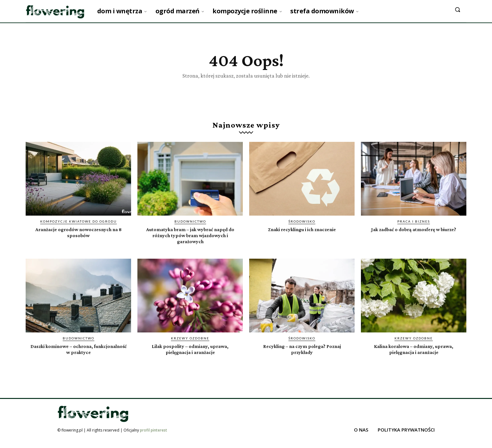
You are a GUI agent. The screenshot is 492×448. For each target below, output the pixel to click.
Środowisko (302, 229)
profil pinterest (154, 438)
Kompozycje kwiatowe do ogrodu (79, 229)
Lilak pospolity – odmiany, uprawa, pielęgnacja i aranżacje (190, 357)
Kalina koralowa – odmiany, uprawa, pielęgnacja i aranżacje (414, 357)
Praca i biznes (414, 229)
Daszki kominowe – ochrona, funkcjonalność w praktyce (79, 357)
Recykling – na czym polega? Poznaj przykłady (302, 357)
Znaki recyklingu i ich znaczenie (302, 237)
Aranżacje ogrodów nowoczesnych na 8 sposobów (78, 240)
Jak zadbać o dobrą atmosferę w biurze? (414, 240)
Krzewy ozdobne (190, 346)
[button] (457, 9)
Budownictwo (190, 229)
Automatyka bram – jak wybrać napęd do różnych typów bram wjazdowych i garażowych (190, 243)
